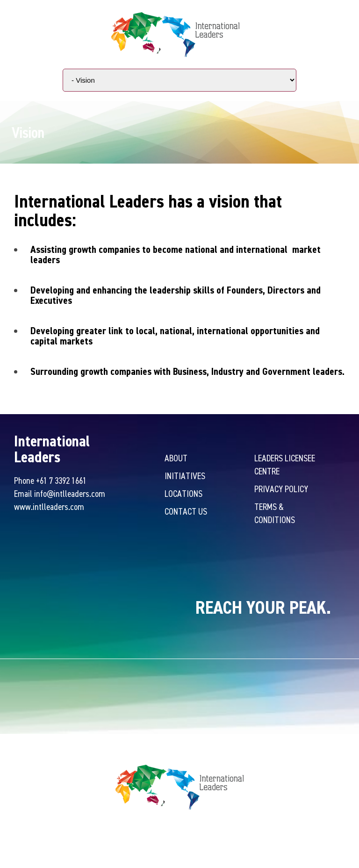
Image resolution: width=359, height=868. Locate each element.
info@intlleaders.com (70, 493)
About (176, 458)
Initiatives (185, 476)
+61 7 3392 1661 (61, 480)
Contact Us (186, 511)
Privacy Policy (281, 489)
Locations (183, 493)
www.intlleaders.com (49, 506)
